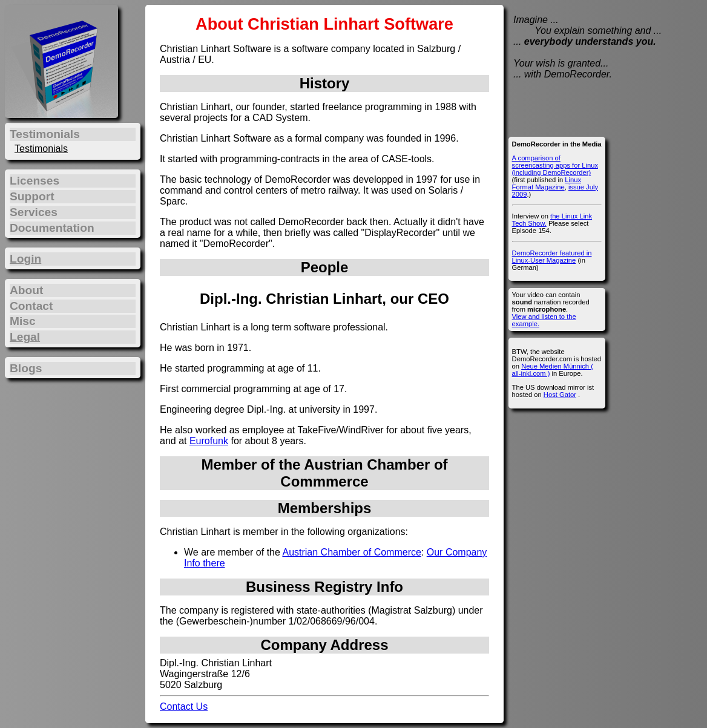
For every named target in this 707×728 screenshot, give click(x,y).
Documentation (52, 228)
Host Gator (560, 395)
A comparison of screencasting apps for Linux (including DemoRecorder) (555, 165)
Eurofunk (209, 441)
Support (32, 196)
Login (25, 259)
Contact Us (184, 707)
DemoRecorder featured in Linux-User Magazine (552, 257)
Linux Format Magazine (547, 183)
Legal (25, 337)
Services (34, 212)
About (26, 290)
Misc (23, 321)
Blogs (26, 368)
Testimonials (41, 149)
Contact (31, 306)
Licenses (35, 181)
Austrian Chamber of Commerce (351, 552)
